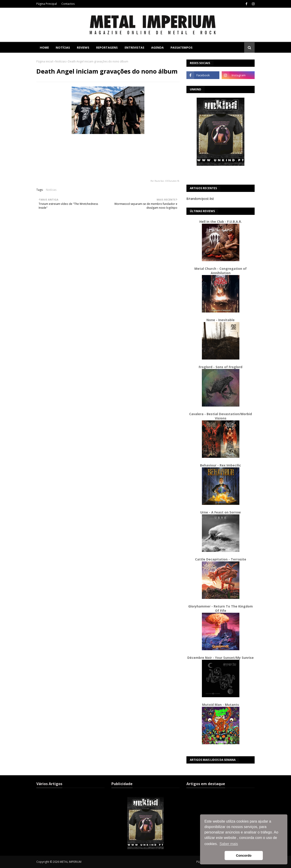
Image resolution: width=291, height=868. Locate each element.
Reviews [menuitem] (83, 47)
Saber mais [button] (229, 844)
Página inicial (45, 61)
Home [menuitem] (44, 47)
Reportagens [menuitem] (107, 47)
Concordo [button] (244, 856)
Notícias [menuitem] (63, 47)
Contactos (68, 4)
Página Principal (47, 4)
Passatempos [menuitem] (182, 47)
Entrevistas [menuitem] (134, 47)
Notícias (60, 61)
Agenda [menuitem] (157, 47)
